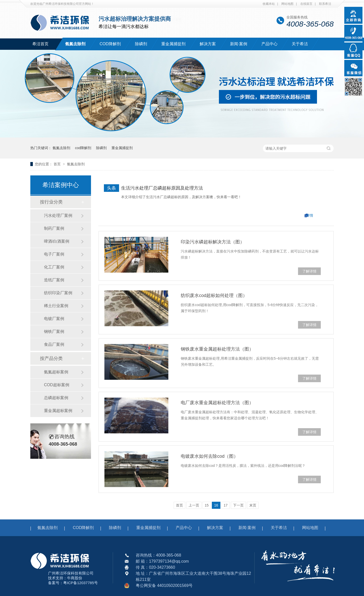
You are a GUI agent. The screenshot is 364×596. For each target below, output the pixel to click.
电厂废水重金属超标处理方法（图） (217, 403)
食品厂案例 (54, 344)
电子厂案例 (54, 254)
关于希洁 (300, 44)
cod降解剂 (83, 148)
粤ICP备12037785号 (81, 583)
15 (207, 505)
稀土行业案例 (56, 306)
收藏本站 (269, 4)
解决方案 (208, 44)
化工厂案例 (54, 267)
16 (216, 505)
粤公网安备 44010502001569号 (164, 586)
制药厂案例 (54, 228)
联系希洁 (325, 4)
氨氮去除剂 (75, 44)
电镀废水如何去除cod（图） (209, 456)
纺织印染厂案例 (58, 293)
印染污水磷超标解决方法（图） (213, 242)
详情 (310, 215)
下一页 (238, 505)
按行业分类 (51, 202)
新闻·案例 (239, 44)
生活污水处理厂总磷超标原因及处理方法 (162, 188)
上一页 (194, 505)
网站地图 (287, 4)
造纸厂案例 (54, 280)
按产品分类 (51, 358)
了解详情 (309, 271)
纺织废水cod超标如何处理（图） (214, 295)
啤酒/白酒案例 (57, 241)
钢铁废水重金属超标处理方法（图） (217, 349)
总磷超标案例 (56, 398)
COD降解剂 (110, 44)
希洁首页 (40, 44)
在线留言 (306, 4)
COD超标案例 (57, 385)
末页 (253, 505)
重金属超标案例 (58, 411)
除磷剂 (141, 44)
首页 (58, 164)
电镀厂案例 (54, 319)
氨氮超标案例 (56, 372)
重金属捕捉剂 (173, 44)
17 (226, 505)
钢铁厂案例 (54, 331)
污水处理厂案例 (58, 215)
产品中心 (269, 44)
